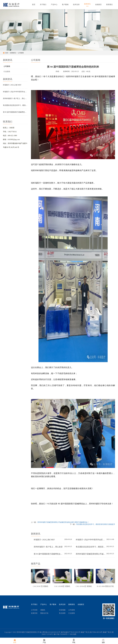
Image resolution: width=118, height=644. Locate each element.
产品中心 (44, 605)
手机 (74, 641)
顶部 (103, 641)
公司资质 (34, 611)
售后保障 (62, 614)
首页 (7, 53)
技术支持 (62, 605)
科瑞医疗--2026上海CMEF (12, 85)
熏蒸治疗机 (44, 614)
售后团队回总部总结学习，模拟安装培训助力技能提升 (15, 105)
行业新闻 (7, 72)
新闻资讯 (13, 53)
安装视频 (62, 611)
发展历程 (34, 614)
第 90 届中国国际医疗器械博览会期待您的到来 (15, 112)
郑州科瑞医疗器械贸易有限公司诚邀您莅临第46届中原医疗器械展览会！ (63, 522)
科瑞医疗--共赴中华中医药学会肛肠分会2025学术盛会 (15, 92)
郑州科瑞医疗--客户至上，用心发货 (15, 99)
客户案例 (53, 605)
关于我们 (34, 605)
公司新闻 (21, 53)
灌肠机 (43, 611)
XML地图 (73, 635)
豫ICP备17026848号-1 (61, 635)
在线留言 (81, 605)
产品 (44, 641)
